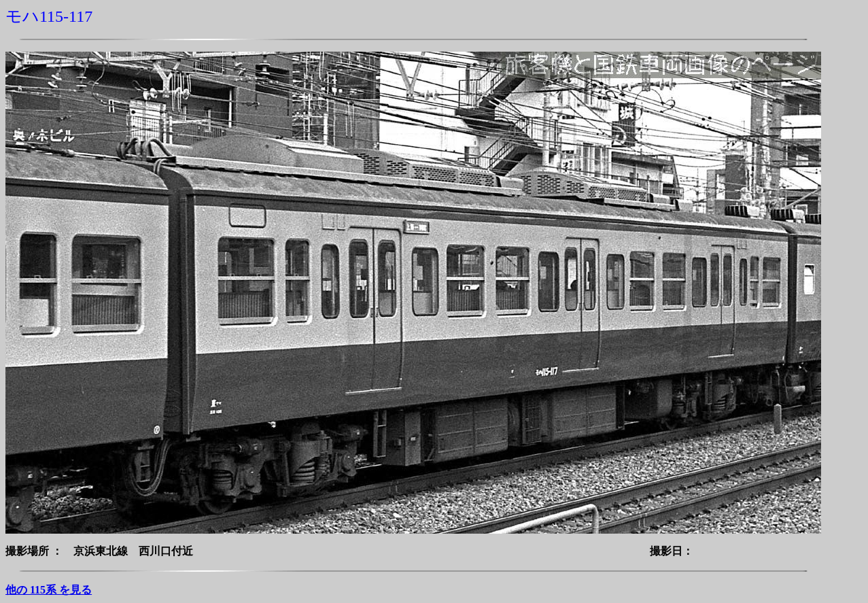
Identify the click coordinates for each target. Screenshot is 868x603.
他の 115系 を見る (49, 590)
